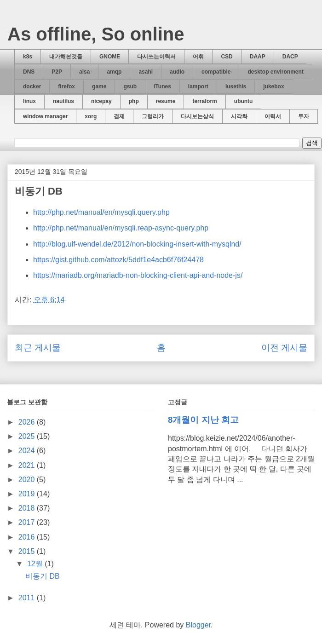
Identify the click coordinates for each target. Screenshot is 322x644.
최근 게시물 (38, 348)
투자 (304, 116)
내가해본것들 (66, 57)
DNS (29, 72)
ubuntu (244, 101)
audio (177, 72)
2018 (28, 508)
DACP (290, 57)
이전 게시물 (284, 348)
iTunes (162, 86)
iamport (198, 86)
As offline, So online (96, 34)
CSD (227, 57)
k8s (28, 57)
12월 (36, 564)
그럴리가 (153, 116)
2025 (28, 436)
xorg (91, 116)
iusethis (236, 86)
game (99, 86)
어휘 (198, 57)
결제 (119, 116)
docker (32, 86)
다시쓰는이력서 (156, 57)
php (134, 101)
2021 (28, 465)
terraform (204, 101)
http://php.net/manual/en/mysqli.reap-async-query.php (121, 228)
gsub (130, 86)
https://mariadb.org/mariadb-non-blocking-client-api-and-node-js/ (138, 275)
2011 (28, 598)
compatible (216, 72)
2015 (28, 551)
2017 (28, 522)
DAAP (258, 57)
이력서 (273, 116)
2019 (28, 494)
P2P (57, 72)
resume (166, 101)
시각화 (239, 116)
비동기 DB (43, 576)
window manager (45, 116)
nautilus (63, 101)
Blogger (198, 625)
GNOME (110, 57)
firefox (66, 86)
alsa (84, 72)
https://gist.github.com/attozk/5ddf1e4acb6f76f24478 (118, 260)
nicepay (101, 101)
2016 (28, 537)
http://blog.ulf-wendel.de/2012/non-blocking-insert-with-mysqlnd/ (137, 244)
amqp (114, 72)
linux (29, 101)
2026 (28, 422)
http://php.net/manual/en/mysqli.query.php (101, 212)
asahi (146, 72)
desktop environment (275, 72)
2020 (28, 480)
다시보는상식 (197, 116)
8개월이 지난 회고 (203, 420)
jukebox (273, 86)
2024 (28, 451)
